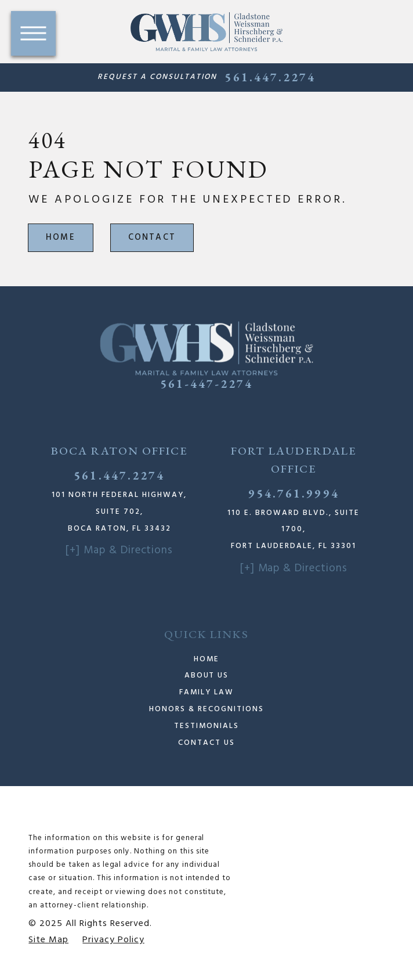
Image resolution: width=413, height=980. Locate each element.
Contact (152, 237)
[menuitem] (206, 660)
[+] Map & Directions (119, 550)
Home (61, 237)
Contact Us (206, 743)
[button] (33, 33)
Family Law (206, 692)
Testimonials (206, 726)
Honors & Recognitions (206, 709)
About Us (207, 675)
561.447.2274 (270, 77)
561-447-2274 (207, 383)
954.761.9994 (294, 493)
